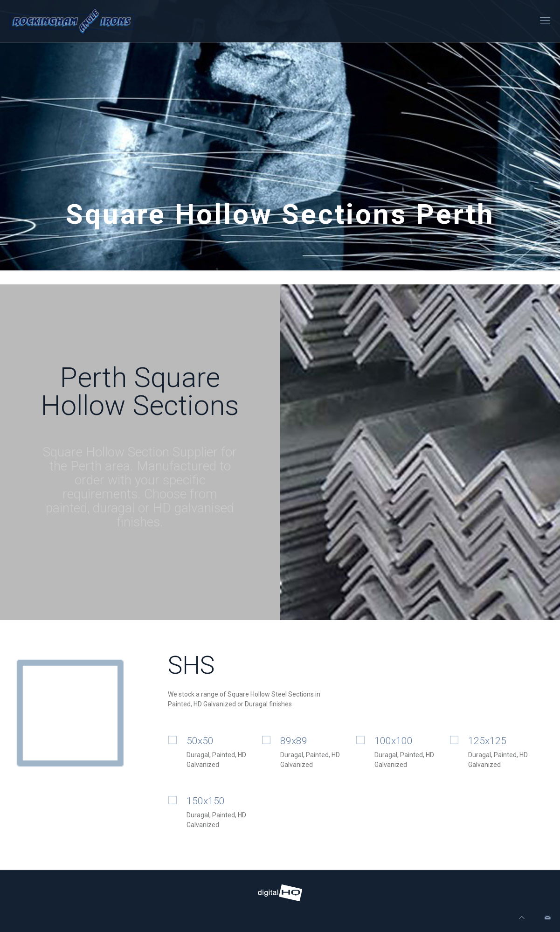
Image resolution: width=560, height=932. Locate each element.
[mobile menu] (545, 21)
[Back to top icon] (522, 918)
